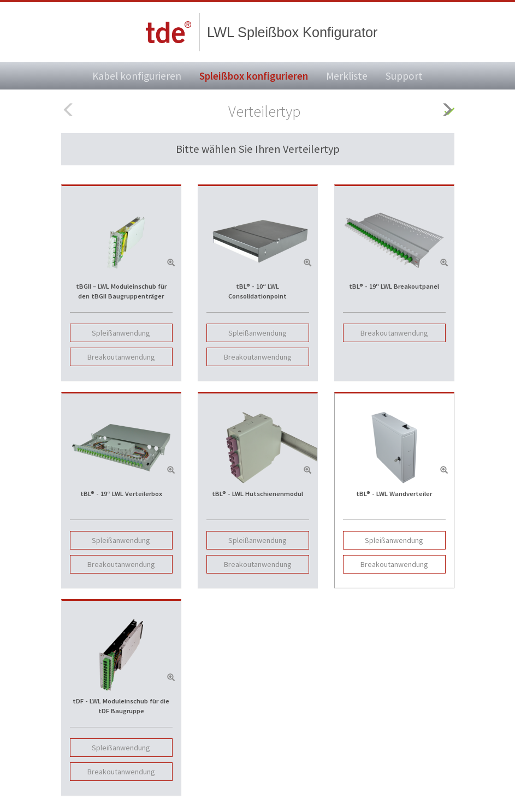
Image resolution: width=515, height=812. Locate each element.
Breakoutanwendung (121, 357)
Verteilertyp (265, 111)
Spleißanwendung (121, 333)
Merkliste (347, 76)
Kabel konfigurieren (137, 76)
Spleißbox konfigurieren (254, 76)
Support (404, 76)
